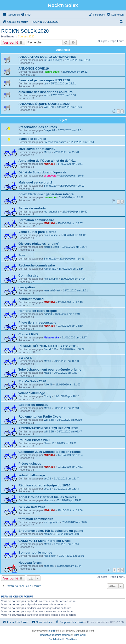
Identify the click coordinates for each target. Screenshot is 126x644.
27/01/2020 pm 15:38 (63, 95)
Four (22, 255)
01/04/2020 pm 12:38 (71, 197)
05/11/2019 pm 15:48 (69, 500)
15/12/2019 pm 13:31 (64, 443)
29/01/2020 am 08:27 (72, 349)
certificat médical (31, 299)
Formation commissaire (36, 220)
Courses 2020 (26, 36)
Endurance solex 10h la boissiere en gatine (51, 531)
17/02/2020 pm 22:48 (70, 302)
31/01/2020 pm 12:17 (74, 337)
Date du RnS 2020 (32, 507)
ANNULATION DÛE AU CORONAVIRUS (47, 57)
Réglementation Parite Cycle (40, 417)
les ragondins (52, 212)
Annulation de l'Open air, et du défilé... (47, 161)
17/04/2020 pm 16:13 (77, 60)
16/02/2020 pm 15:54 (81, 142)
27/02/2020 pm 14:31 (72, 259)
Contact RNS (28, 334)
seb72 (47, 479)
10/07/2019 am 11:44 (69, 566)
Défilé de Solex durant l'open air (42, 172)
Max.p (47, 152)
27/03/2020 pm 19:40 (75, 212)
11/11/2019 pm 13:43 (66, 489)
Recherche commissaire (37, 265)
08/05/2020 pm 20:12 (72, 186)
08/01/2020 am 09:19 (69, 420)
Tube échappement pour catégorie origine (50, 369)
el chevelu (50, 176)
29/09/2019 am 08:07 (75, 522)
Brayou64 (49, 130)
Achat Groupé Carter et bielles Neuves (47, 497)
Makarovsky (51, 337)
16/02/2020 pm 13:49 (67, 314)
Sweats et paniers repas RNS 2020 (44, 80)
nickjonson (50, 556)
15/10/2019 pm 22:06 (70, 510)
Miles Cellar (80, 635)
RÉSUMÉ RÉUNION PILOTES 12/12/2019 (49, 346)
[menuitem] (26, 15)
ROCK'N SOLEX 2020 (25, 31)
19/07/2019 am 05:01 (72, 556)
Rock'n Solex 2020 (32, 381)
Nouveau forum (30, 563)
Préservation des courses (38, 127)
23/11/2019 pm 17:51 (70, 467)
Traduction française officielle (55, 635)
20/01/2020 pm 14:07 (66, 373)
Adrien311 (50, 269)
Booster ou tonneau (33, 405)
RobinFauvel (52, 72)
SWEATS (25, 358)
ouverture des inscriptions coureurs (46, 92)
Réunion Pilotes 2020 (34, 440)
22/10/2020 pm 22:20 (66, 152)
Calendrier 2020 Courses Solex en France (49, 452)
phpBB (52, 631)
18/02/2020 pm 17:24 (73, 279)
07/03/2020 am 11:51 (70, 130)
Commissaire (28, 275)
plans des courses (32, 139)
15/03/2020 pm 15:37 (70, 223)
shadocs (49, 500)
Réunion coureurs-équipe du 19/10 (44, 485)
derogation (27, 287)
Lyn (46, 83)
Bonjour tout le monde (35, 552)
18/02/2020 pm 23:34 (71, 269)
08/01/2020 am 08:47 (69, 431)
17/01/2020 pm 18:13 (67, 396)
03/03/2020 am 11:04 (74, 247)
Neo (46, 443)
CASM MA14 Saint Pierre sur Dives (45, 541)
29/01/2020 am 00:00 (66, 361)
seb (46, 95)
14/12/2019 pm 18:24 (70, 455)
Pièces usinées (30, 464)
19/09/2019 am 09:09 (68, 534)
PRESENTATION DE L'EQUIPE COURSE (48, 428)
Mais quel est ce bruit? (35, 182)
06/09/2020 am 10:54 (72, 176)
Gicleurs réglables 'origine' (39, 244)
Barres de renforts (32, 208)
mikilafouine (51, 235)
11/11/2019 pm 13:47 (66, 479)
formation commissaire (36, 519)
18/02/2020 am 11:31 (75, 290)
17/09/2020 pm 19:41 (70, 164)
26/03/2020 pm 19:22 (75, 72)
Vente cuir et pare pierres (37, 232)
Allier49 (48, 384)
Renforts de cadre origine (38, 311)
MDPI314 (49, 164)
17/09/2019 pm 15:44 (66, 544)
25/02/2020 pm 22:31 (63, 83)
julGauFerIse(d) (53, 60)
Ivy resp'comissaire (55, 142)
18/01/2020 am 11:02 (68, 384)
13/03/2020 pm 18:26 (69, 107)
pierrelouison (51, 247)
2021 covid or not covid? (37, 149)
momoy (48, 534)
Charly (48, 396)
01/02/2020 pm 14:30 (70, 326)
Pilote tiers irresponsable (37, 322)
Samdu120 (50, 186)
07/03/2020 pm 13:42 (73, 235)
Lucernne (50, 197)
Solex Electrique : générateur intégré (46, 194)
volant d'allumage (32, 393)
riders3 (48, 314)
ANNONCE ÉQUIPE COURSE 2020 (44, 104)
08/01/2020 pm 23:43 (66, 408)
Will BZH (49, 107)
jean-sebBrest (52, 290)
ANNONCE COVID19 (34, 68)
